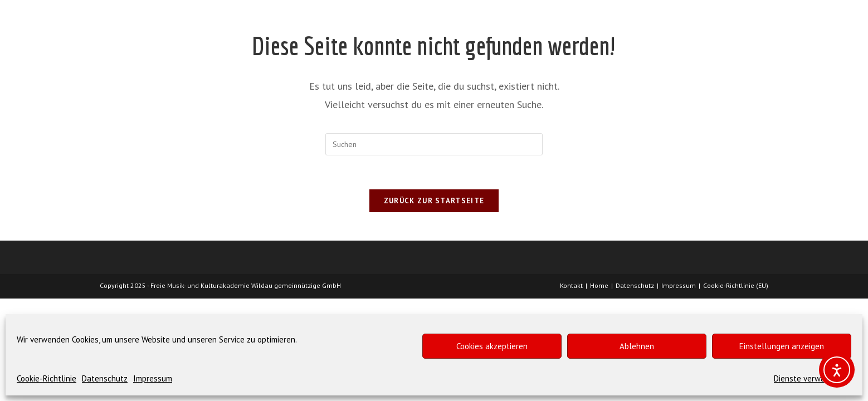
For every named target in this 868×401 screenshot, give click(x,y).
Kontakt (571, 285)
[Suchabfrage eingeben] (434, 144)
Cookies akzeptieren (492, 346)
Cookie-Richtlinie (47, 378)
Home (599, 285)
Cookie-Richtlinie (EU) (736, 285)
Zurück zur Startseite (434, 201)
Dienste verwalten (807, 378)
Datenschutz (105, 378)
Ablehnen (637, 346)
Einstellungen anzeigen (782, 346)
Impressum (153, 378)
